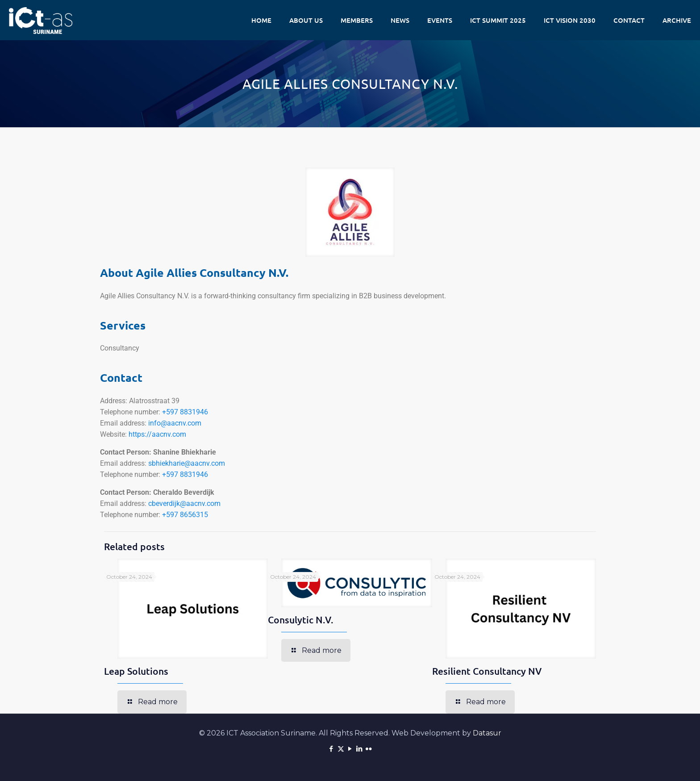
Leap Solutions (136, 671)
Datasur (487, 733)
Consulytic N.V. (301, 620)
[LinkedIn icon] (360, 749)
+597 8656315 (185, 515)
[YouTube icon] (350, 749)
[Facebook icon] (331, 749)
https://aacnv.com (157, 434)
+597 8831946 (185, 412)
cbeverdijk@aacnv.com (184, 503)
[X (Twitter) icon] (341, 749)
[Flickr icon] (369, 749)
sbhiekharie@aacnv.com (187, 463)
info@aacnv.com (175, 423)
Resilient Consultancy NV (487, 671)
